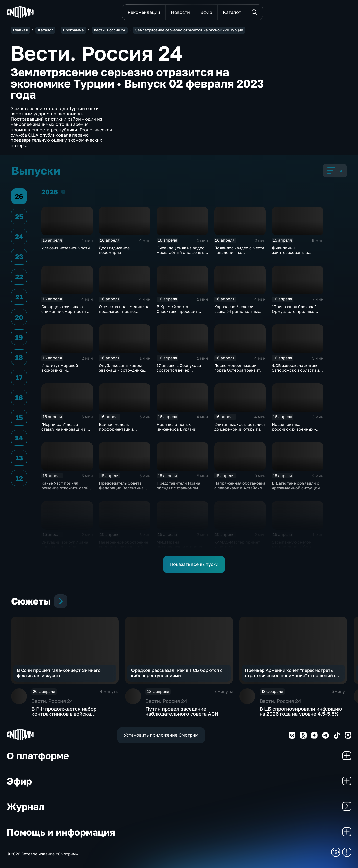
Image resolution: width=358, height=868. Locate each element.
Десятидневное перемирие (114, 250)
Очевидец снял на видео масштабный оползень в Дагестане (181, 252)
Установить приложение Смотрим (161, 735)
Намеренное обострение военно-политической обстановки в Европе (124, 547)
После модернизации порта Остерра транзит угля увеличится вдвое (237, 370)
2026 (63, 192)
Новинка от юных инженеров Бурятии (177, 427)
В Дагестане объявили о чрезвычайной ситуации (296, 485)
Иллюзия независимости (66, 248)
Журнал (179, 806)
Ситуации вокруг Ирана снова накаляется (65, 544)
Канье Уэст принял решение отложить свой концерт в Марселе (65, 488)
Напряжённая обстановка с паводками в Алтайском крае (240, 488)
